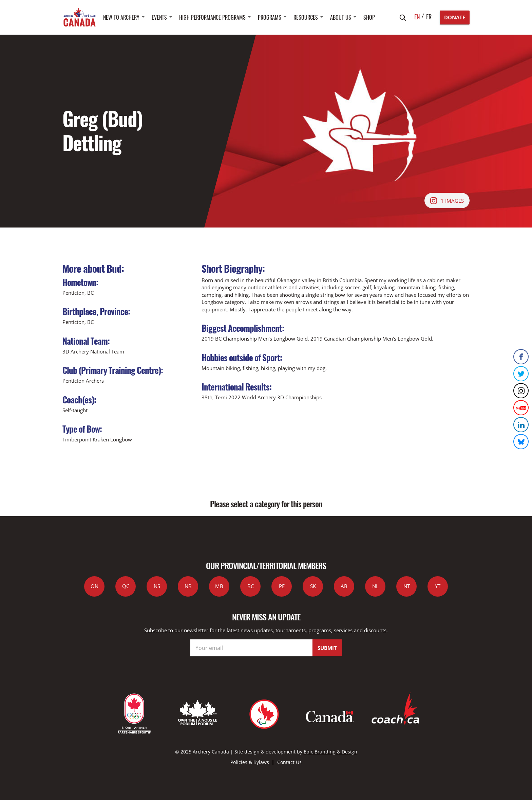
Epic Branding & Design (330, 752)
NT (407, 586)
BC (251, 586)
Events (159, 17)
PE (282, 586)
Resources (306, 17)
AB (344, 586)
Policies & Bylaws (250, 762)
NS (157, 586)
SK (313, 586)
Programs (270, 17)
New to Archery (121, 17)
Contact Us (289, 762)
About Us (341, 17)
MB (219, 586)
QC (126, 586)
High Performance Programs (212, 17)
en (417, 17)
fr (429, 17)
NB (188, 586)
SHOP (369, 17)
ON (94, 586)
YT (438, 586)
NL (375, 586)
